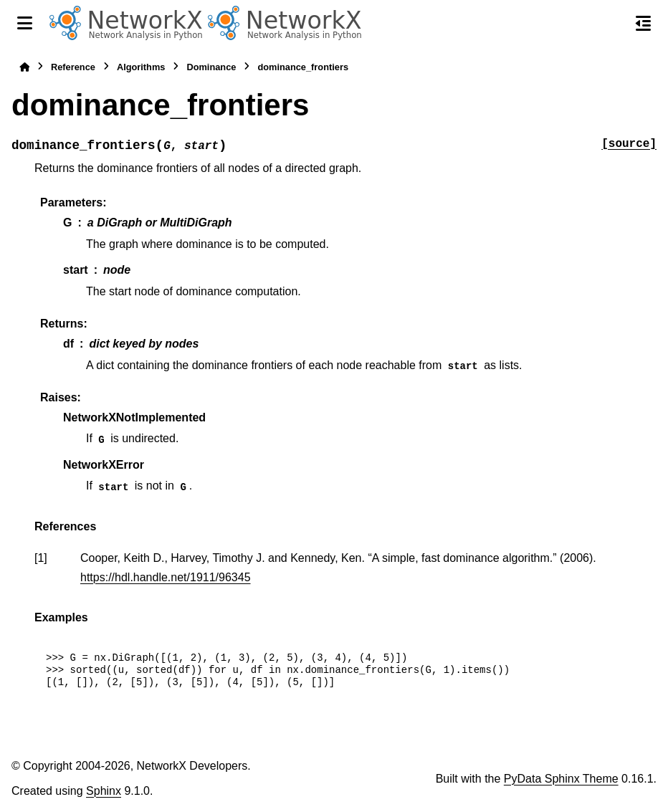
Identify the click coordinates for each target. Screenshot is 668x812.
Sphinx (104, 791)
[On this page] (643, 23)
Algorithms (141, 67)
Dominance (211, 67)
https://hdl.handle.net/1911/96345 (166, 577)
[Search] (613, 24)
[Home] (24, 67)
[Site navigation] (25, 23)
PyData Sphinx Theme (561, 779)
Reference (73, 67)
